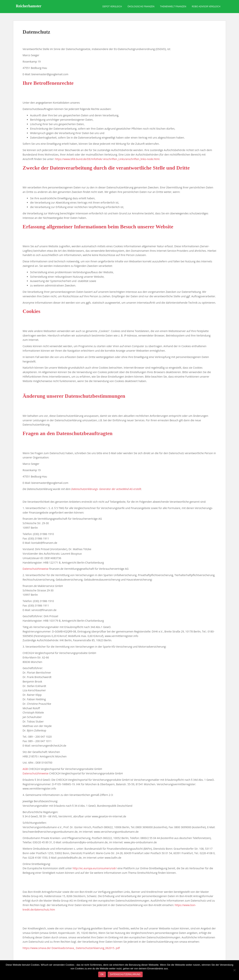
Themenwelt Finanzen (173, 6)
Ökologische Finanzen (141, 6)
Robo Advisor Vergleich (206, 6)
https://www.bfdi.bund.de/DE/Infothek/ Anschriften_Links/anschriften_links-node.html (107, 159)
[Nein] (234, 970)
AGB (25, 769)
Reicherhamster (29, 7)
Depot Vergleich (112, 6)
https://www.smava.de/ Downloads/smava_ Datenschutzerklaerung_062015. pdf (71, 948)
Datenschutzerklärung (125, 974)
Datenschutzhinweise (36, 569)
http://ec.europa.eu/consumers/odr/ (95, 868)
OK (102, 974)
